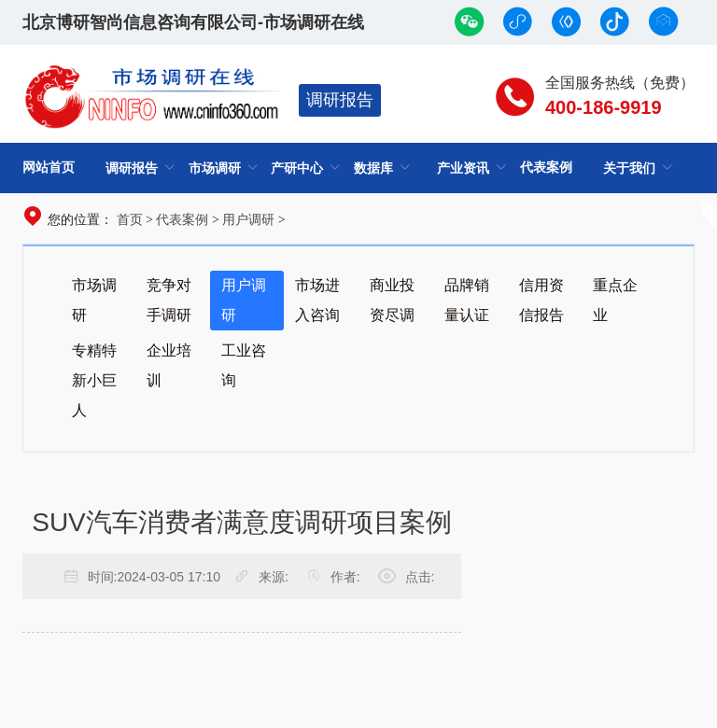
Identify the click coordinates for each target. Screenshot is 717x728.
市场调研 (215, 168)
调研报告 (340, 100)
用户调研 (248, 219)
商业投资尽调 (392, 300)
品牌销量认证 (467, 300)
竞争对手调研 (169, 300)
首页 (130, 219)
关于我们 (629, 168)
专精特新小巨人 (94, 380)
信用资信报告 (541, 300)
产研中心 (297, 168)
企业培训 (169, 365)
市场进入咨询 (317, 300)
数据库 (373, 168)
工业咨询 (244, 365)
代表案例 (546, 167)
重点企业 (615, 300)
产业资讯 (463, 168)
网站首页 (49, 167)
